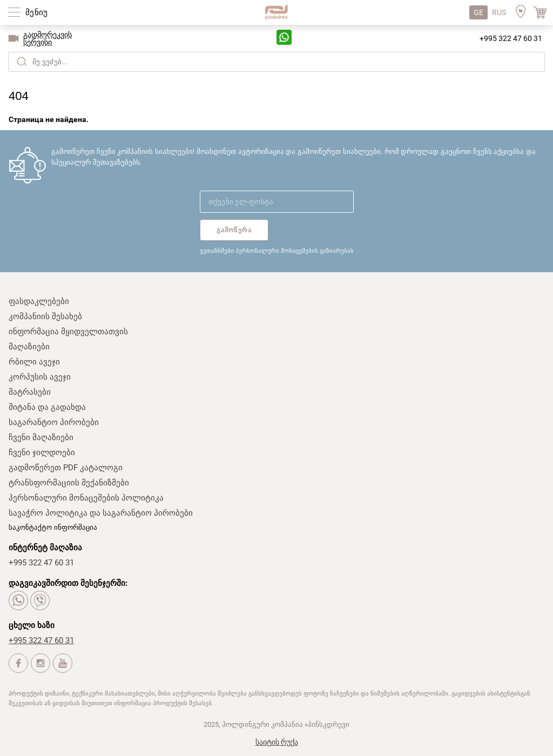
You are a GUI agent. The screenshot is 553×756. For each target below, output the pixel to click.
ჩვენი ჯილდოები (42, 453)
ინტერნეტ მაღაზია (45, 548)
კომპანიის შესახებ (45, 316)
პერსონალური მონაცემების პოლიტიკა (86, 498)
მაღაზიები (29, 347)
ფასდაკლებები (39, 301)
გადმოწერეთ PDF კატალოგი (66, 468)
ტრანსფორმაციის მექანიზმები (69, 483)
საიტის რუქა (277, 742)
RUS (499, 12)
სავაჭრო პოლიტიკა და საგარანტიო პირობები (101, 513)
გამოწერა (234, 230)
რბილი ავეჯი (34, 362)
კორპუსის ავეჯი (40, 377)
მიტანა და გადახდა (47, 407)
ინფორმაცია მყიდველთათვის (68, 332)
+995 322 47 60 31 (511, 38)
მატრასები (30, 392)
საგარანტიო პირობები (54, 422)
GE (478, 12)
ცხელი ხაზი (32, 625)
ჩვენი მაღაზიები (41, 437)
